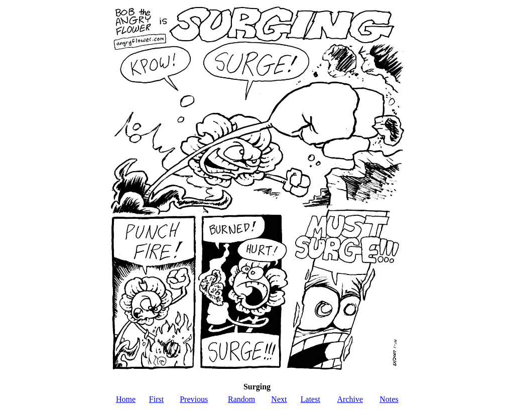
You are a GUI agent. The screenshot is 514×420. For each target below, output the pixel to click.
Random (241, 399)
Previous (194, 399)
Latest (310, 399)
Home (126, 399)
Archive (350, 399)
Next (279, 399)
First (156, 399)
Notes (389, 399)
